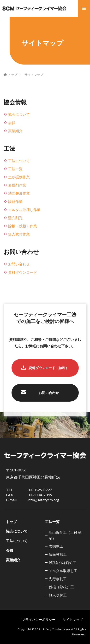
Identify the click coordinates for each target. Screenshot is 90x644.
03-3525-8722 (40, 490)
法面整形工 (58, 554)
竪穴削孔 (15, 218)
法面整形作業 (19, 193)
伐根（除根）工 (61, 587)
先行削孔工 (58, 579)
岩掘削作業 (17, 185)
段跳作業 (15, 202)
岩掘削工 (56, 546)
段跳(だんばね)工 (62, 562)
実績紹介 (15, 131)
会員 (12, 123)
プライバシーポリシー (39, 619)
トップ (13, 75)
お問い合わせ (19, 264)
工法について (19, 161)
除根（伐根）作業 (23, 226)
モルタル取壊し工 (63, 571)
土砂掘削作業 (19, 177)
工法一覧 (15, 169)
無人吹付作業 (19, 234)
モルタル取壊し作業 (24, 210)
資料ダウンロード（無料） (49, 368)
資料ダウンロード (23, 272)
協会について (19, 114)
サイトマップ (34, 75)
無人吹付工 (58, 595)
